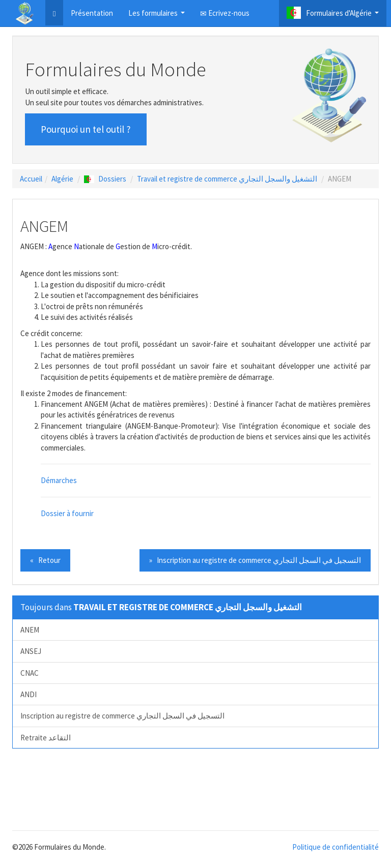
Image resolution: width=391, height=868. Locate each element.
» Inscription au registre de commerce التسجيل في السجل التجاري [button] (255, 560)
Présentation (92, 13)
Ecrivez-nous (225, 13)
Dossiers (105, 179)
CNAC (30, 673)
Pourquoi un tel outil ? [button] (86, 129)
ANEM (30, 630)
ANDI (29, 694)
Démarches (59, 480)
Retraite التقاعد (46, 738)
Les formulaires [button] (158, 16)
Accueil (31, 179)
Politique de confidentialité (336, 847)
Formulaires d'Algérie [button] (334, 15)
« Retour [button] (45, 560)
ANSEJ (31, 651)
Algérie (62, 179)
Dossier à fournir (67, 513)
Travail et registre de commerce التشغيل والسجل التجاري (227, 179)
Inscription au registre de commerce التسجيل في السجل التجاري (122, 716)
